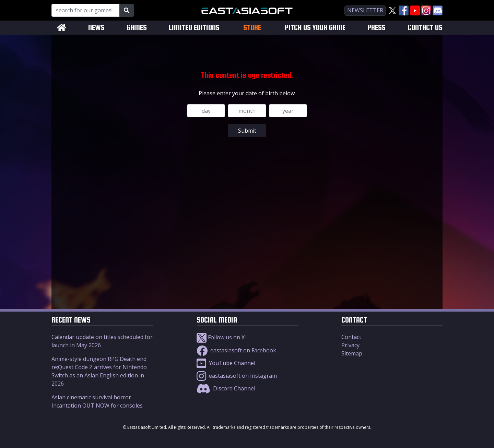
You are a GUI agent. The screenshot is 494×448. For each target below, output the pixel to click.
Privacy (350, 345)
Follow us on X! (221, 337)
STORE (252, 27)
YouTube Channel (226, 363)
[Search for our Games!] (86, 10)
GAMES (137, 28)
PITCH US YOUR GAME (315, 28)
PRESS (377, 28)
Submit (247, 131)
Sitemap (352, 353)
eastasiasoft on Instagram (237, 376)
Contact (351, 337)
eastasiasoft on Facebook (236, 350)
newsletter (365, 10)
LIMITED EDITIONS (194, 28)
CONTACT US (425, 28)
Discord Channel (226, 388)
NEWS (96, 28)
